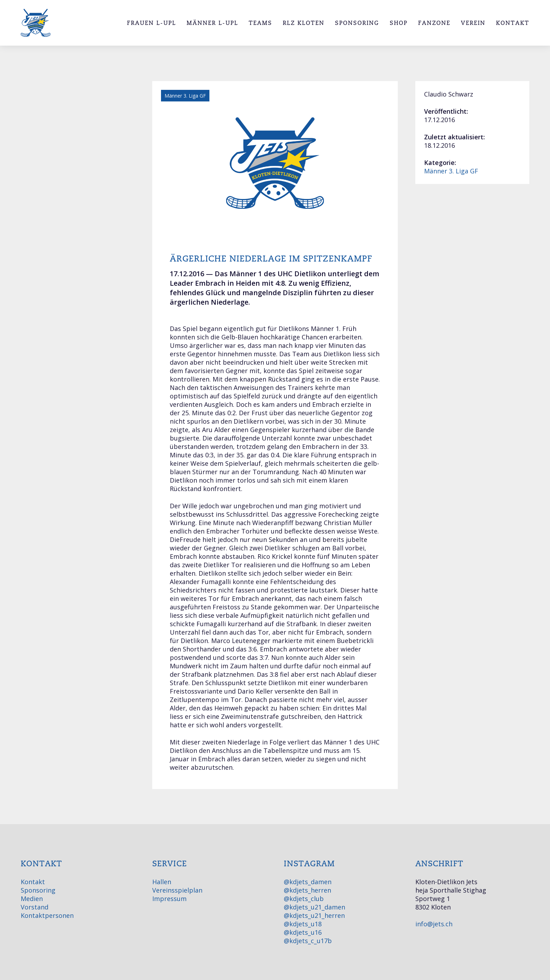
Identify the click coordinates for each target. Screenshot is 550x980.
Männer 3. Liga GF (451, 171)
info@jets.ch (434, 924)
